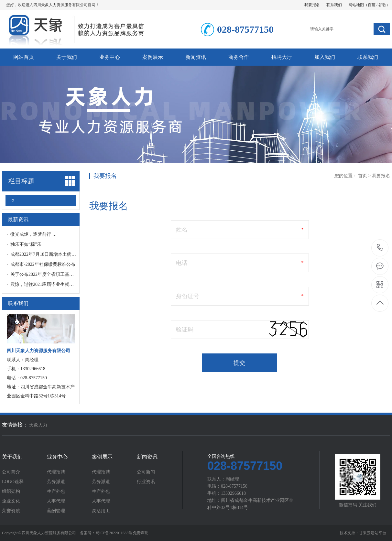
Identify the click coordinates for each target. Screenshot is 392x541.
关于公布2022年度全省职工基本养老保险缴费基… (60, 274)
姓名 (182, 230)
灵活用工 (101, 511)
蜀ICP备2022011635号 (114, 533)
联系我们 (334, 5)
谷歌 (382, 5)
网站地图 (356, 5)
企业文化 (11, 501)
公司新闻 (146, 472)
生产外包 (56, 492)
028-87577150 (380, 248)
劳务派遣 (56, 482)
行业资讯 (146, 482)
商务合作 (239, 57)
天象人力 (38, 425)
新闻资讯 (196, 57)
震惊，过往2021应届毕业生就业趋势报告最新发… (60, 284)
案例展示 (153, 57)
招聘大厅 (282, 57)
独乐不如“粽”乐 (26, 244)
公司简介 (11, 472)
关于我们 (67, 57)
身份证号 (188, 296)
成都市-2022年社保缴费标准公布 (43, 264)
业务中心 (110, 57)
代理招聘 (56, 472)
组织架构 (11, 492)
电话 (182, 263)
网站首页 (24, 57)
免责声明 (141, 533)
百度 (372, 5)
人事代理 (56, 501)
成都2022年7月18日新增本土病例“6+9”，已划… (58, 254)
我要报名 (312, 5)
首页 (363, 176)
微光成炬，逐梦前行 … (34, 234)
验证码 (185, 330)
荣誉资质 (11, 511)
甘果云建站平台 (373, 533)
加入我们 (325, 57)
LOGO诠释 (13, 482)
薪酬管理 (56, 511)
